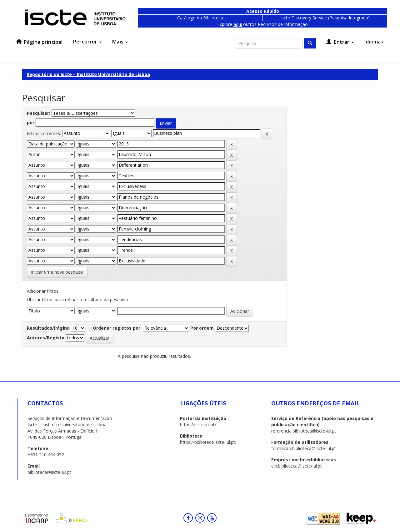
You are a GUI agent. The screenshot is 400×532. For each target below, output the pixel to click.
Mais (120, 42)
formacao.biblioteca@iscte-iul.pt (304, 448)
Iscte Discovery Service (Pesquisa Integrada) (325, 18)
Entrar (340, 42)
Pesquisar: (39, 113)
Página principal (39, 42)
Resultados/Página (48, 328)
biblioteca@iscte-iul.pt (49, 472)
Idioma (374, 42)
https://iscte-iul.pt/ (198, 425)
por (31, 122)
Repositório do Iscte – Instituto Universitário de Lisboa (88, 74)
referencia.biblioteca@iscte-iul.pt (304, 431)
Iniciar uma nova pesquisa (57, 272)
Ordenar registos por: (117, 328)
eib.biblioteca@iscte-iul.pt (297, 466)
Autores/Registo (46, 338)
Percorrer (87, 42)
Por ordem (202, 328)
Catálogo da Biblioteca (200, 18)
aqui (238, 24)
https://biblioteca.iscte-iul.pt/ (208, 442)
